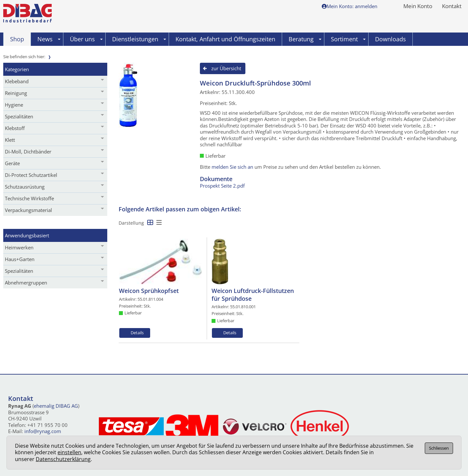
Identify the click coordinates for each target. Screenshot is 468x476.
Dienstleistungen (139, 39)
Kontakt (452, 7)
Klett (10, 140)
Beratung (305, 39)
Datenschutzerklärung (63, 459)
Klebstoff (15, 128)
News (49, 39)
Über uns (86, 39)
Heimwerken (19, 247)
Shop (17, 39)
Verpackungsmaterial (28, 210)
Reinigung (16, 93)
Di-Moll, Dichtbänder (28, 152)
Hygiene (14, 105)
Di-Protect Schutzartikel (31, 175)
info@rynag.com (43, 431)
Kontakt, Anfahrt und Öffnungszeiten (225, 39)
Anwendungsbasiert (27, 235)
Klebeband (17, 81)
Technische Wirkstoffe (29, 198)
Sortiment (348, 39)
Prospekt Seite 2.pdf (222, 186)
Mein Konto (418, 7)
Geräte (12, 163)
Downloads (390, 39)
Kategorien (17, 69)
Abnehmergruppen (26, 283)
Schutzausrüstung (25, 187)
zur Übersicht (226, 68)
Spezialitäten (19, 116)
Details (137, 333)
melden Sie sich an (232, 167)
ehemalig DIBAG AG (56, 406)
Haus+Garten (20, 259)
